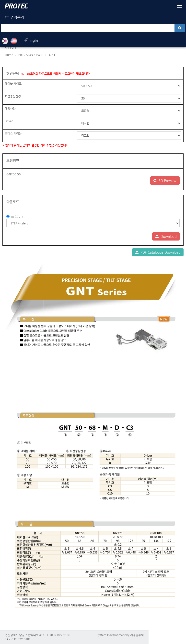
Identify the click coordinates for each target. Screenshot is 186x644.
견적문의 (14, 17)
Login (31, 40)
